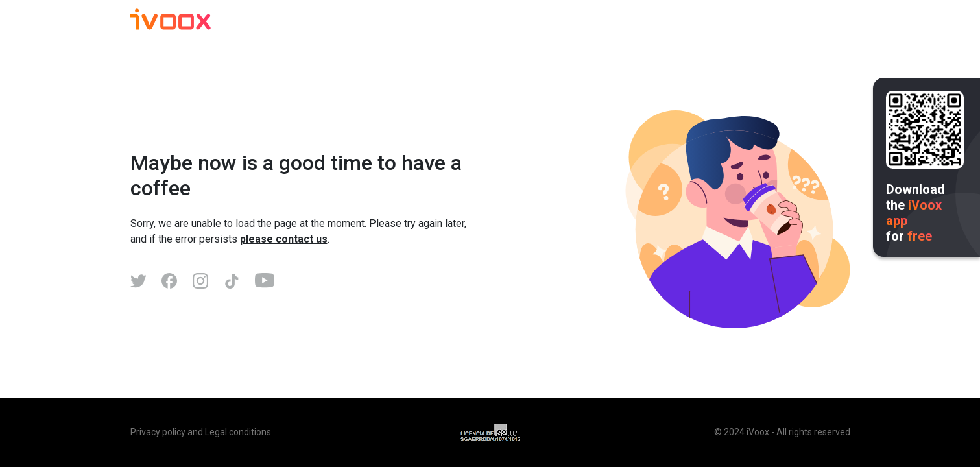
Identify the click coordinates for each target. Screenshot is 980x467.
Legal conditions (238, 432)
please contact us (284, 239)
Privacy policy (158, 432)
